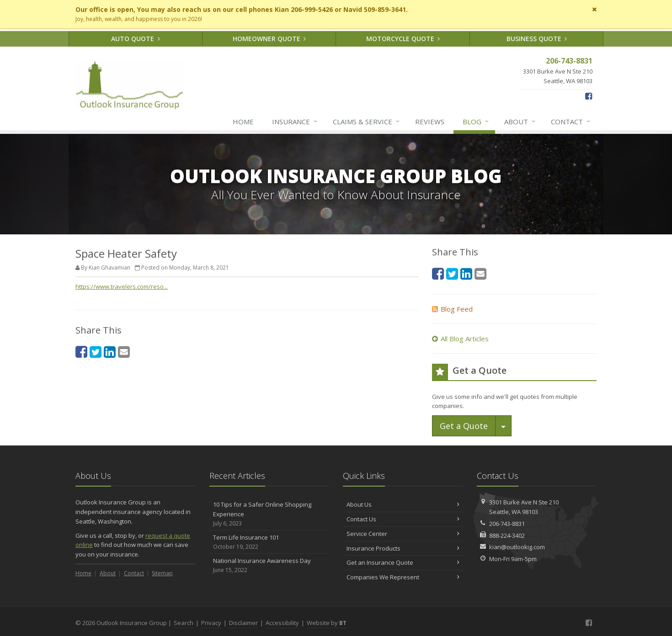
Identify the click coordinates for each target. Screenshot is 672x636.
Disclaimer (243, 623)
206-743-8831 (507, 524)
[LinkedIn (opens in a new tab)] (110, 352)
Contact (571, 122)
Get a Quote (464, 426)
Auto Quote (136, 39)
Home (243, 122)
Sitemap (162, 573)
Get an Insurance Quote (403, 562)
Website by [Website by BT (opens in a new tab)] (327, 623)
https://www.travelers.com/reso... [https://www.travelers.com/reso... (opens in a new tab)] (122, 286)
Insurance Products (403, 548)
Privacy (211, 623)
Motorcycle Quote (403, 39)
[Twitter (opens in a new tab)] (96, 352)
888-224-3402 (507, 535)
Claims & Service (367, 122)
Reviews (430, 122)
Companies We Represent (403, 577)
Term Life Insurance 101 (269, 542)
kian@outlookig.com (517, 547)
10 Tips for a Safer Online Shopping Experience (269, 514)
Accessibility (282, 623)
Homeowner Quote (269, 39)
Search (184, 623)
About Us (403, 504)
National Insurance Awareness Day (269, 565)
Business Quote (537, 39)
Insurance (295, 122)
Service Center (403, 534)
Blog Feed (452, 309)
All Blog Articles (460, 339)
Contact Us (403, 519)
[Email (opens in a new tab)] (124, 352)
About (520, 122)
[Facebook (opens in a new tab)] (589, 96)
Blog (476, 122)
